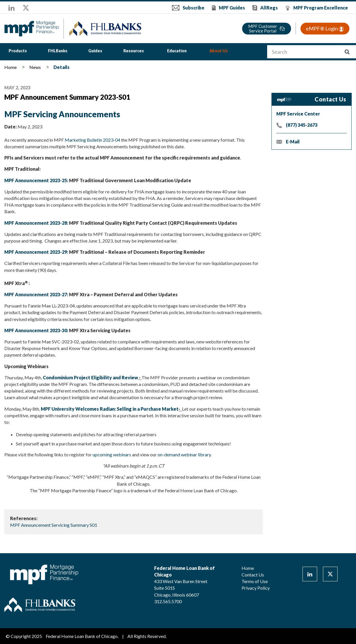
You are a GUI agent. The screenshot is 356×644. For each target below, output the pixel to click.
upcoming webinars (112, 454)
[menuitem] (18, 52)
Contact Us (253, 575)
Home (10, 67)
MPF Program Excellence (321, 8)
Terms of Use (255, 581)
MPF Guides (232, 8)
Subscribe (194, 8)
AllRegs (269, 8)
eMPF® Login (325, 28)
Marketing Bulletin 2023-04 (92, 140)
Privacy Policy (256, 588)
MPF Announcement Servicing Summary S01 (54, 525)
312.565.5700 (168, 601)
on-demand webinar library (184, 454)
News (35, 67)
